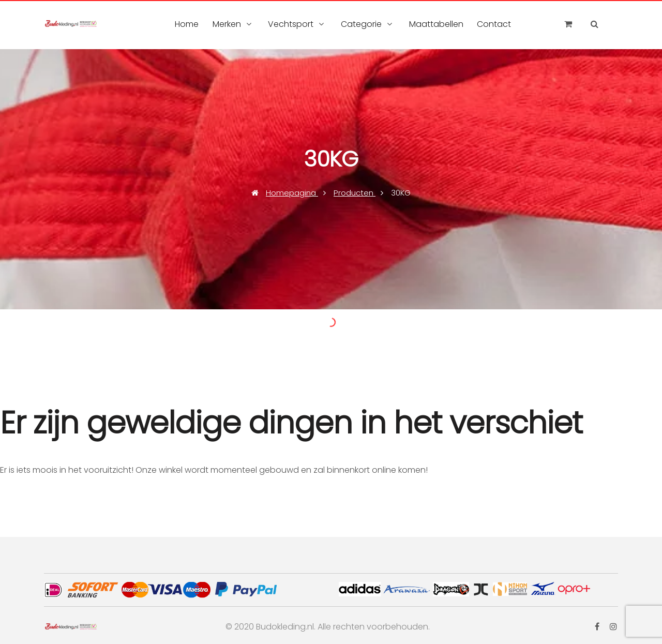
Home (187, 24)
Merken (227, 24)
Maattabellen (436, 24)
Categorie (361, 24)
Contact (494, 24)
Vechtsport (291, 24)
